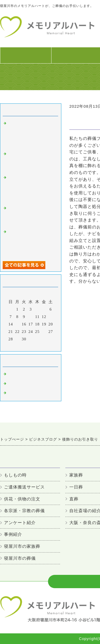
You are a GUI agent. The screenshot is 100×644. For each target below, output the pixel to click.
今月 (31, 346)
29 (17, 339)
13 (51, 317)
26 (44, 332)
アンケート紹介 (20, 523)
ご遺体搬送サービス (24, 487)
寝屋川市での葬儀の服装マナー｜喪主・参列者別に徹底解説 (31, 215)
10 (31, 317)
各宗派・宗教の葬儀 (24, 511)
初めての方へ (26, 58)
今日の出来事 (21, 393)
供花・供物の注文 (22, 499)
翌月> (42, 346)
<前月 (20, 346)
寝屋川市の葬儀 (23, 374)
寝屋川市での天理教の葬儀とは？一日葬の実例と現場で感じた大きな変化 (31, 161)
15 (17, 324)
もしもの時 (15, 475)
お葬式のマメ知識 (25, 384)
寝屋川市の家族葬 (22, 546)
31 (31, 339)
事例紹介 (13, 534)
